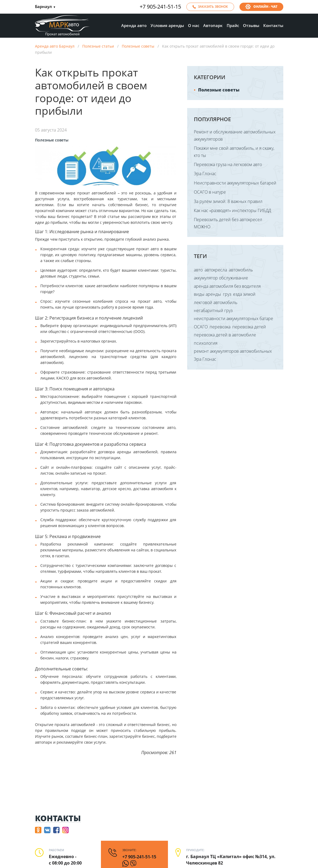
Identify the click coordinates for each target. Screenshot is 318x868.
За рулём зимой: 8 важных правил (228, 201)
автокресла (216, 270)
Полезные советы (138, 46)
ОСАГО (201, 327)
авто (198, 270)
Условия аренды (167, 25)
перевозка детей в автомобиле (225, 335)
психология (206, 343)
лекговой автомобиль (216, 302)
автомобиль (241, 270)
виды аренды (207, 294)
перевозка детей (249, 327)
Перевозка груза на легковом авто (228, 164)
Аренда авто (134, 25)
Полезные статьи (98, 46)
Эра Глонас (205, 174)
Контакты (273, 25)
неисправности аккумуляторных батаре (233, 318)
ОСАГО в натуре (210, 192)
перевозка (220, 327)
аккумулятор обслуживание (221, 278)
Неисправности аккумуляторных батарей (235, 183)
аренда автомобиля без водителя (227, 286)
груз (227, 294)
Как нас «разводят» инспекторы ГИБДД (232, 210)
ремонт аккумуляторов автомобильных (233, 351)
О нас (194, 25)
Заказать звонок (213, 7)
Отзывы (251, 25)
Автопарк (213, 25)
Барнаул (45, 7)
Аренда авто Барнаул (55, 46)
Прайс (233, 25)
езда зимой (244, 294)
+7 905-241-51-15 (160, 7)
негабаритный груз (213, 310)
